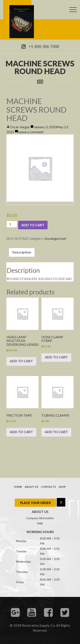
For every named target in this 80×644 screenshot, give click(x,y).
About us (31, 487)
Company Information (40, 518)
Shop (62, 487)
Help (40, 523)
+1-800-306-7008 (44, 46)
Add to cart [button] (21, 361)
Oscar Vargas (20, 127)
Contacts (48, 487)
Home (18, 487)
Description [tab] (22, 252)
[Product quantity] (12, 224)
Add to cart (33, 225)
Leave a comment (31, 132)
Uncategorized (55, 238)
